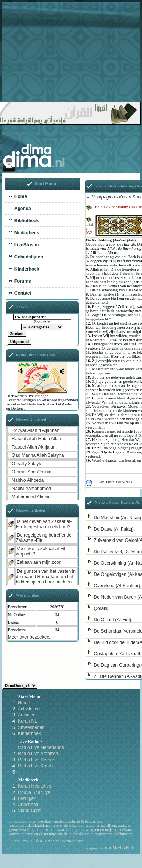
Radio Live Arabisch (38, 754)
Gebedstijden (29, 257)
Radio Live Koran (35, 766)
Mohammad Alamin (31, 497)
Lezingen (27, 798)
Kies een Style (20, 686)
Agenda (23, 209)
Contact (23, 293)
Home (21, 196)
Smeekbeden (31, 727)
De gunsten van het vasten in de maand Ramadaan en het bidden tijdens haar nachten (46, 577)
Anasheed (28, 805)
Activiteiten (29, 709)
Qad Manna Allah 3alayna (38, 455)
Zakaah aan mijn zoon (39, 562)
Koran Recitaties (34, 786)
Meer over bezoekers (29, 637)
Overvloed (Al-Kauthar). (118, 586)
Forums (23, 281)
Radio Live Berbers (37, 760)
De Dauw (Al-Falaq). (115, 529)
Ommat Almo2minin (32, 472)
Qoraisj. (102, 608)
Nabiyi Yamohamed (31, 489)
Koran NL (27, 721)
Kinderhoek (27, 269)
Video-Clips (29, 811)
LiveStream (27, 245)
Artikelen (27, 715)
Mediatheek (27, 233)
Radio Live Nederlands (41, 747)
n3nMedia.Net (119, 848)
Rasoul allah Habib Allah (36, 439)
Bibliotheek (27, 221)
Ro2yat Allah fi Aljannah (36, 430)
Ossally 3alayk (26, 464)
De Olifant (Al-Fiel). (113, 620)
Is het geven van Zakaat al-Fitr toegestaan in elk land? (44, 524)
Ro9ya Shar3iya (34, 792)
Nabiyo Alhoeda (28, 480)
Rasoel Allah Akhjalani (34, 447)
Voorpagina (104, 197)
